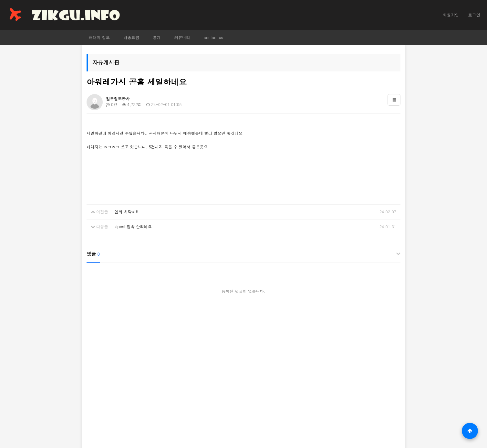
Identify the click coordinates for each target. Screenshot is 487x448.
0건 (112, 104)
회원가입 (451, 15)
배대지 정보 (99, 37)
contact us (213, 37)
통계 (157, 37)
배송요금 (131, 37)
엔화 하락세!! (127, 212)
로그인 (474, 15)
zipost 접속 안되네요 (133, 226)
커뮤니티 (182, 37)
